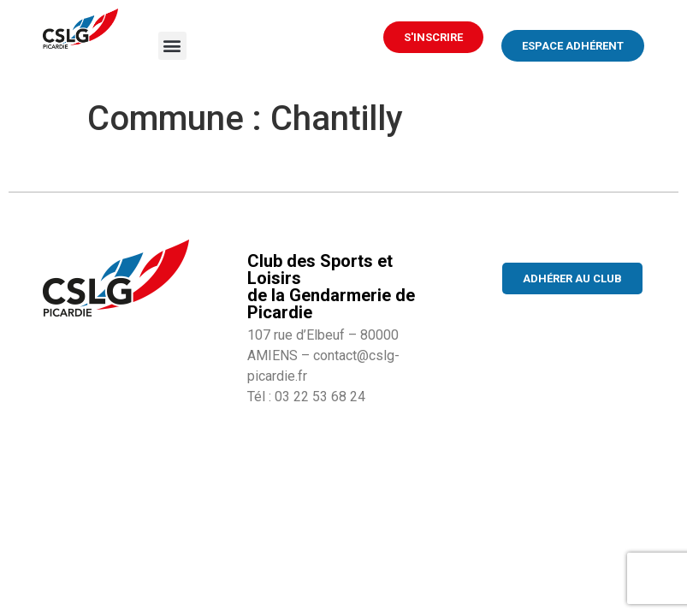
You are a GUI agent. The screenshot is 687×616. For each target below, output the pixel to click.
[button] (172, 46)
